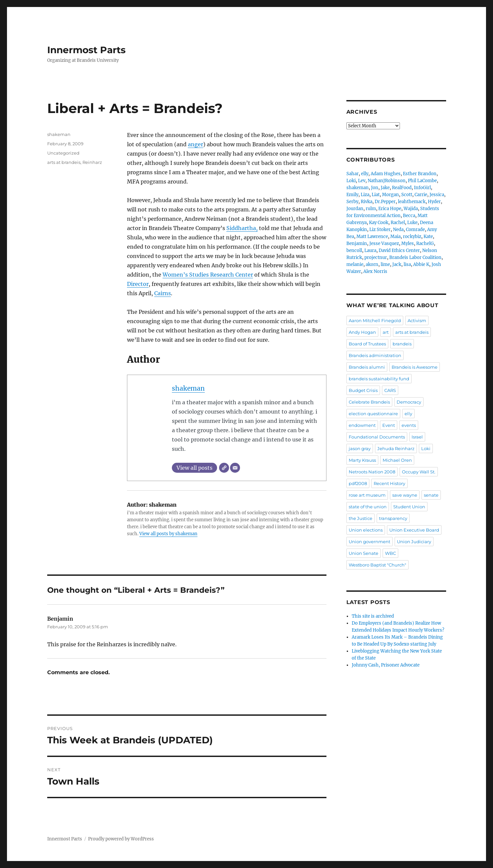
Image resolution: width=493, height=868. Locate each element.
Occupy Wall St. (419, 472)
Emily (352, 195)
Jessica (437, 195)
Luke (412, 223)
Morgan (390, 195)
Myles (408, 244)
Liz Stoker (380, 230)
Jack (397, 264)
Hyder (434, 202)
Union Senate (364, 553)
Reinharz (92, 162)
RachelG (425, 244)
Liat (376, 195)
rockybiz (412, 237)
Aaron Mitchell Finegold (375, 320)
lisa (407, 264)
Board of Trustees (367, 344)
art (386, 332)
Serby (352, 202)
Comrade (415, 230)
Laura (370, 250)
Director (138, 284)
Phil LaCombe (422, 181)
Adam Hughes (386, 174)
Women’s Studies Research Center (208, 275)
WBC (390, 553)
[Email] (235, 468)
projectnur (376, 257)
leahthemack (412, 202)
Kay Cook (379, 223)
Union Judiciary (414, 542)
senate (431, 495)
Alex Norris (375, 271)
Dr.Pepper (385, 202)
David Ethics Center (399, 250)
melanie (355, 264)
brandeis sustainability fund (379, 379)
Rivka (367, 202)
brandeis (402, 344)
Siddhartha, (242, 228)
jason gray (360, 448)
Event (389, 425)
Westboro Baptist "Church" (377, 565)
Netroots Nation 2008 (372, 472)
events (409, 425)
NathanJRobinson (387, 181)
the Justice (361, 518)
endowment (362, 425)
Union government (370, 542)
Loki (351, 181)
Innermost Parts (86, 50)
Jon (375, 188)
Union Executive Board (414, 530)
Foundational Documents (377, 437)
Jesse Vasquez (384, 244)
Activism (417, 320)
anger (195, 144)
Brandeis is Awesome (415, 367)
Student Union (409, 507)
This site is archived (373, 616)
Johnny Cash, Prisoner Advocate (386, 665)
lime (385, 264)
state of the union (368, 507)
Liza (365, 195)
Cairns (163, 293)
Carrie (421, 195)
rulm (371, 209)
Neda (398, 230)
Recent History (389, 483)
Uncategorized (63, 153)
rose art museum (367, 495)
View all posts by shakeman (168, 534)
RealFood (402, 188)
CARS (390, 390)
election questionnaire (373, 414)
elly (365, 174)
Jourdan (355, 209)
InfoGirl (422, 188)
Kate (428, 237)
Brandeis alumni (367, 367)
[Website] (224, 468)
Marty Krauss (362, 460)
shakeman (188, 388)
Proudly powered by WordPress (121, 839)
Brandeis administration (375, 355)
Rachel (398, 223)
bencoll (354, 250)
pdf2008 (358, 483)
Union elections (366, 530)
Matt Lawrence (372, 237)
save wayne (405, 495)
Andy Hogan (362, 332)
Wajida (411, 209)
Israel (417, 437)
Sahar (353, 174)
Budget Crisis (363, 390)
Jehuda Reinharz (396, 448)
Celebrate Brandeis (369, 402)
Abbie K (421, 264)
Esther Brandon (420, 174)
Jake (385, 188)
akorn (372, 264)
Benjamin (357, 244)
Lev (362, 181)
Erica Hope (390, 209)
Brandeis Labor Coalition (415, 257)
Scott (407, 195)
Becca (409, 216)
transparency (393, 518)
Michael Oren (397, 460)
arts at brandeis (64, 162)
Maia (395, 237)
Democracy (409, 402)
